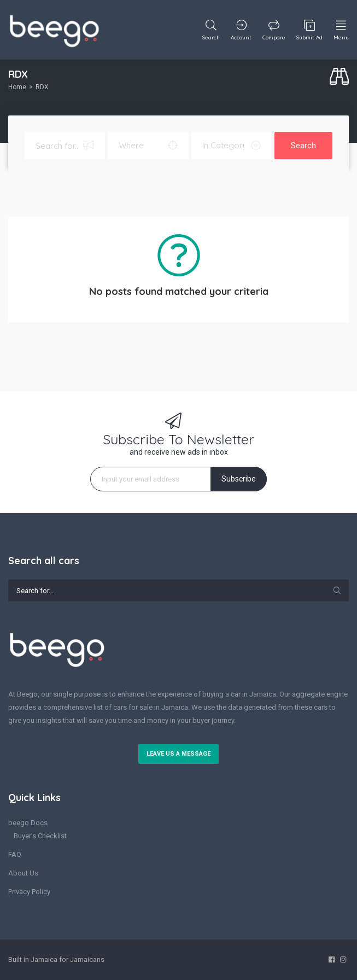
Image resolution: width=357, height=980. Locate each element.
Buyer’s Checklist (40, 836)
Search (303, 146)
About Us (23, 873)
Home (17, 87)
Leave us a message (178, 754)
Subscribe (239, 479)
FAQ (15, 854)
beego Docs (28, 823)
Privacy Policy (29, 892)
